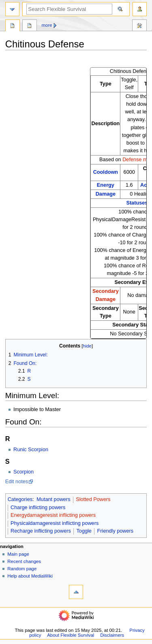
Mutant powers (53, 499)
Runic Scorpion (31, 450)
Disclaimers (112, 635)
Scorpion (24, 472)
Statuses (137, 203)
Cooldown (106, 172)
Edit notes (17, 482)
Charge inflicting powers (38, 508)
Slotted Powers (93, 499)
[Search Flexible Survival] (69, 9)
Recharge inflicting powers (41, 531)
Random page (22, 569)
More (47, 25)
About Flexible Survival (71, 635)
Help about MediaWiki (30, 576)
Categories (20, 499)
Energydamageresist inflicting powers (53, 515)
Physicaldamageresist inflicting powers (55, 523)
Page (13, 26)
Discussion (30, 26)
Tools (139, 26)
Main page (18, 554)
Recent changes (24, 561)
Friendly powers (116, 531)
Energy (106, 185)
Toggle (84, 531)
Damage (106, 194)
